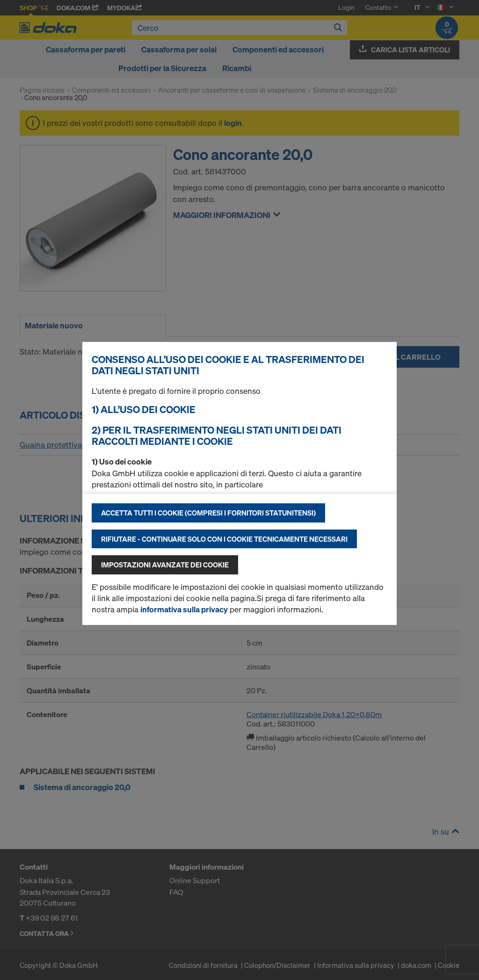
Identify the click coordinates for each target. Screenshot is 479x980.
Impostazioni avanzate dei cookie (165, 565)
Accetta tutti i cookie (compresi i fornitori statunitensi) (208, 513)
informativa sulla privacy (184, 609)
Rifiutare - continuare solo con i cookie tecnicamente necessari (224, 539)
